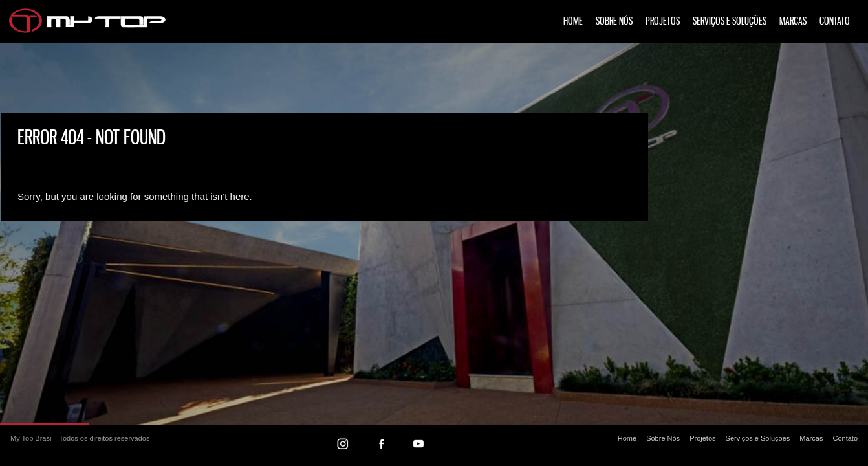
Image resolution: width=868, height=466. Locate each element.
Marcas (793, 22)
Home (573, 22)
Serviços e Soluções (730, 22)
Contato (835, 22)
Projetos (663, 22)
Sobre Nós (614, 22)
